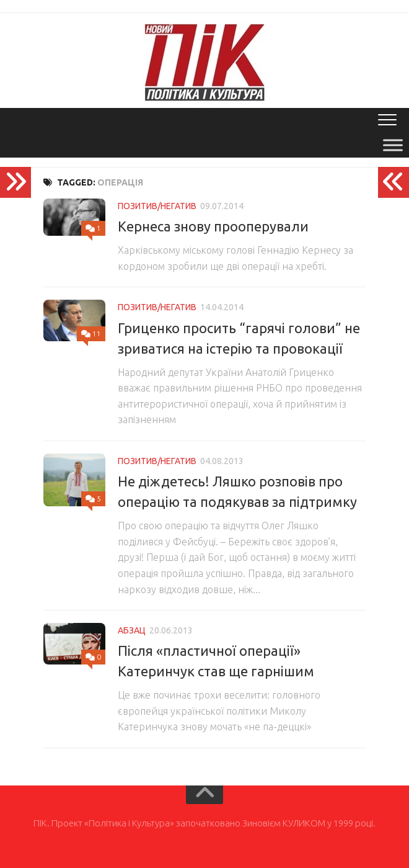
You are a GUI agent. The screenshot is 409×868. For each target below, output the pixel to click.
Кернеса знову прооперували (213, 226)
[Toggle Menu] (393, 145)
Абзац (132, 630)
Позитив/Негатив (157, 206)
